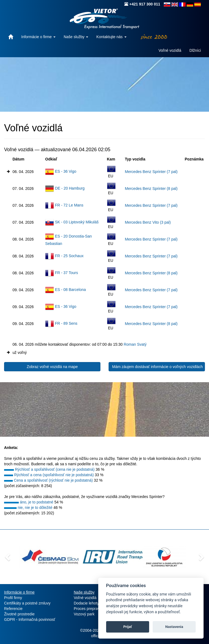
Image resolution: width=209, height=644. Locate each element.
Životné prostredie (19, 614)
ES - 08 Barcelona (70, 290)
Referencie (13, 609)
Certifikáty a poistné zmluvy (27, 603)
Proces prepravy (88, 609)
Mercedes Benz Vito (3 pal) (148, 222)
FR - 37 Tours (67, 273)
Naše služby (76, 37)
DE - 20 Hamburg (70, 188)
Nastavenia (174, 627)
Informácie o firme (38, 37)
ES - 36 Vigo (66, 171)
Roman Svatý (135, 344)
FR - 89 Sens (66, 323)
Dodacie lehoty (86, 603)
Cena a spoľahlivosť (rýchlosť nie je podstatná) (53, 480)
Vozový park (84, 614)
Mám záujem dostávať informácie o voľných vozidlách (157, 367)
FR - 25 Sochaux (69, 256)
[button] (7, 555)
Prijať (128, 627)
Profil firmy (13, 598)
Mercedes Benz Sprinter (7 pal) (151, 172)
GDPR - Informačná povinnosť (30, 619)
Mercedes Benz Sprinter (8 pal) (151, 189)
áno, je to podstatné (37, 502)
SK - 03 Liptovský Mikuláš (77, 222)
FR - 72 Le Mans (69, 205)
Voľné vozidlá (170, 50)
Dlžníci (195, 50)
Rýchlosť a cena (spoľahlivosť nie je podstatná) (54, 475)
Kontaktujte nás (111, 37)
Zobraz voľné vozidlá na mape (52, 367)
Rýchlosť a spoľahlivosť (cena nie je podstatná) (55, 469)
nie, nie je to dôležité (35, 508)
